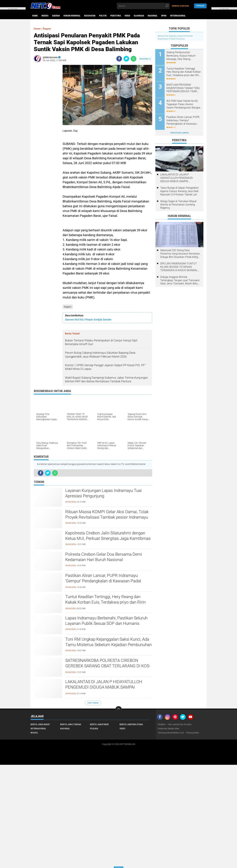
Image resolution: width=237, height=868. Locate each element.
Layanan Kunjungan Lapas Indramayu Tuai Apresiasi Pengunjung (103, 493)
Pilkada (94, 729)
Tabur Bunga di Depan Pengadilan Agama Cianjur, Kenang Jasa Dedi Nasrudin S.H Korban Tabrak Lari (179, 191)
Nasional (153, 16)
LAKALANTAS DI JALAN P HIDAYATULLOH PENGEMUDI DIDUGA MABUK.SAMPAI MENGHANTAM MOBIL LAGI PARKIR (104, 687)
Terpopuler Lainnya (179, 133)
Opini (164, 16)
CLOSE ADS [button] (13, 9)
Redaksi (162, 724)
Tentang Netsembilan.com (171, 733)
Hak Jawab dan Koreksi (180, 724)
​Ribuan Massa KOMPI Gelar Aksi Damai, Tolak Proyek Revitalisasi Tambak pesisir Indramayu (107, 514)
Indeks (45, 16)
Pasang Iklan (193, 733)
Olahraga (139, 16)
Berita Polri (163, 36)
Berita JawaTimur (99, 724)
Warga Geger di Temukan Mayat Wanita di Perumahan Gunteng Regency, (178, 204)
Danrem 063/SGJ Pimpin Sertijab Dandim (88, 320)
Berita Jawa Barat (40, 724)
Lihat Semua (93, 703)
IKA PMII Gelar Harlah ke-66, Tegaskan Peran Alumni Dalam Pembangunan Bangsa (184, 104)
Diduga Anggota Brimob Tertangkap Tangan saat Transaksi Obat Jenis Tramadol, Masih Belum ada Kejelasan (180, 280)
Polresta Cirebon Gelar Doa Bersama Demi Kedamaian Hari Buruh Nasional (104, 557)
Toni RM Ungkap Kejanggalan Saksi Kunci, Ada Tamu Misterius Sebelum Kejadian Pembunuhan (108, 642)
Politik (103, 16)
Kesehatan (90, 16)
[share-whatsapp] (134, 59)
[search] (143, 6)
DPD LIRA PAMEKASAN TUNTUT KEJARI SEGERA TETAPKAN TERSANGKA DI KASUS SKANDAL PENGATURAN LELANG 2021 (179, 267)
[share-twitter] (126, 59)
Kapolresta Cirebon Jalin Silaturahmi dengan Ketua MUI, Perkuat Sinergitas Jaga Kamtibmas (108, 536)
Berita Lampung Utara (131, 724)
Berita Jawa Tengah (71, 724)
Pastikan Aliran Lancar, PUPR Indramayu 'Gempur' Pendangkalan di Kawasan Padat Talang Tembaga (103, 581)
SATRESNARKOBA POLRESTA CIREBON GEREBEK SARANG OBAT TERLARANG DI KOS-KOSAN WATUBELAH (108, 666)
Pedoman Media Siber (169, 729)
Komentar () (145, 59)
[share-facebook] (119, 59)
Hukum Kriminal (72, 16)
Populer (200, 6)
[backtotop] (119, 709)
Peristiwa (116, 16)
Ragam (68, 307)
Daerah (56, 16)
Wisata (34, 733)
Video (127, 16)
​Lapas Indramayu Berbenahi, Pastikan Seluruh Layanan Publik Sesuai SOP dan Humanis (106, 621)
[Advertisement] (47, 113)
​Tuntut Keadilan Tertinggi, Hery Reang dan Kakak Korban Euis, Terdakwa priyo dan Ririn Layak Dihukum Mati (105, 602)
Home (35, 16)
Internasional (178, 16)
